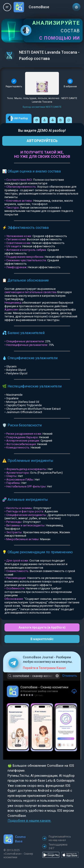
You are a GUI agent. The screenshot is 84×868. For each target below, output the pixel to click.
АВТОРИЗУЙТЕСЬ (42, 141)
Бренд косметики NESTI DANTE (42, 107)
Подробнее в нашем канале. (29, 821)
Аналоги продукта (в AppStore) (42, 627)
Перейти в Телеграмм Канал (44, 668)
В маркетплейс (42, 639)
